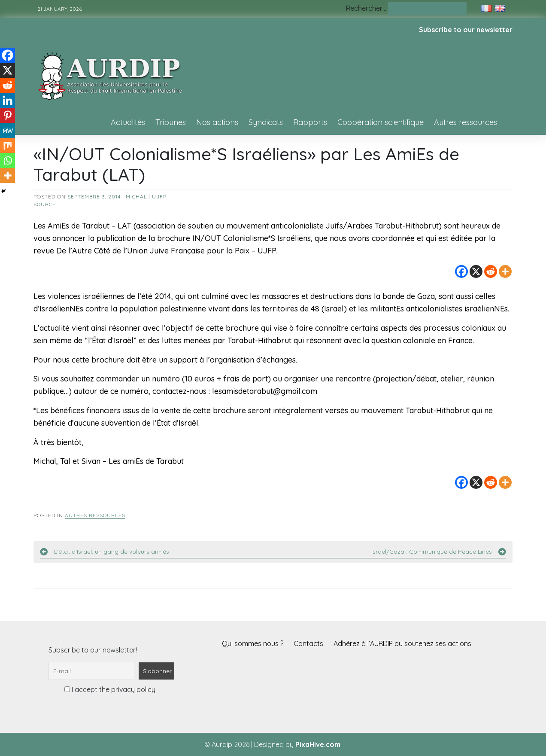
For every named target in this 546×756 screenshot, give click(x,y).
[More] (505, 271)
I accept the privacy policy (110, 689)
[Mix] (8, 145)
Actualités (128, 122)
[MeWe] (8, 130)
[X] (476, 271)
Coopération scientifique (381, 122)
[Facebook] (461, 271)
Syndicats (266, 122)
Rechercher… (366, 8)
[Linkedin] (8, 100)
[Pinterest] (8, 115)
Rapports (310, 122)
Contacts (308, 643)
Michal (136, 197)
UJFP (159, 197)
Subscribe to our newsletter (466, 30)
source (45, 204)
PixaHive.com (318, 744)
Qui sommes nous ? (253, 643)
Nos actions (217, 122)
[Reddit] (491, 271)
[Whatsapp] (8, 160)
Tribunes (171, 122)
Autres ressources (466, 122)
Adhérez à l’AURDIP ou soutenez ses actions (402, 643)
